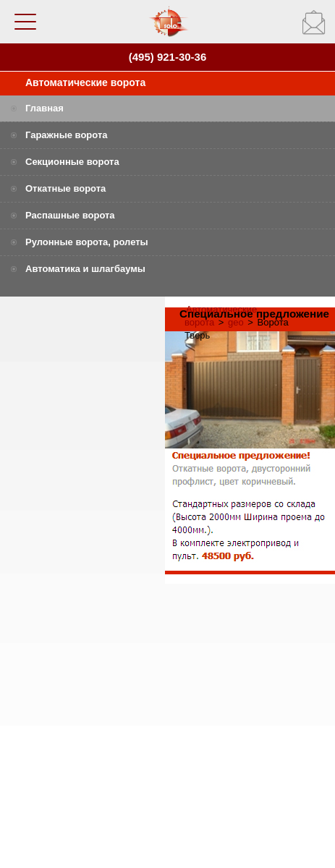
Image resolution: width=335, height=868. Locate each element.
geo (236, 322)
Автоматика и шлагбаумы (85, 269)
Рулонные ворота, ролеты (87, 242)
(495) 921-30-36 (168, 57)
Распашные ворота (70, 215)
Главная (44, 108)
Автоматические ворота (85, 82)
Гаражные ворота (67, 135)
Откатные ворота (65, 188)
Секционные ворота (72, 162)
